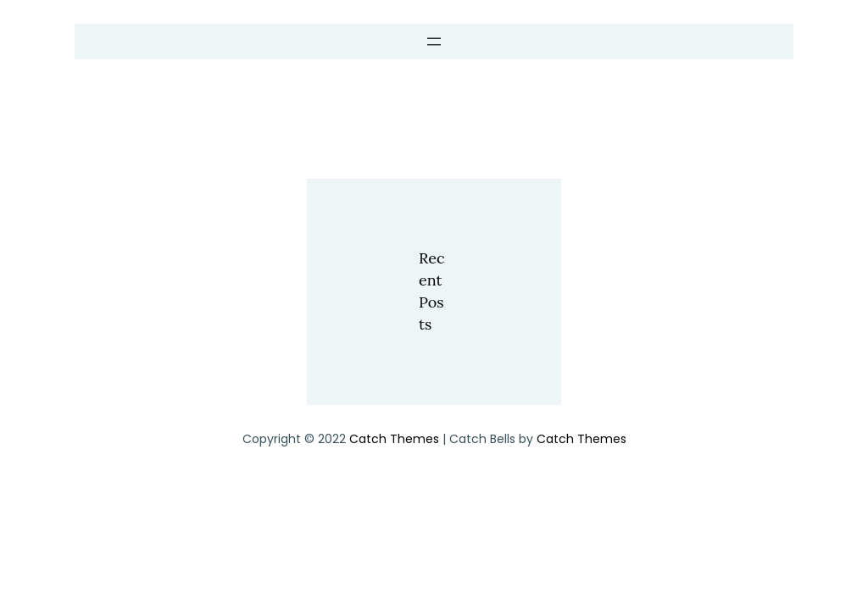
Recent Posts (431, 291)
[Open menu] (434, 42)
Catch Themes (394, 439)
